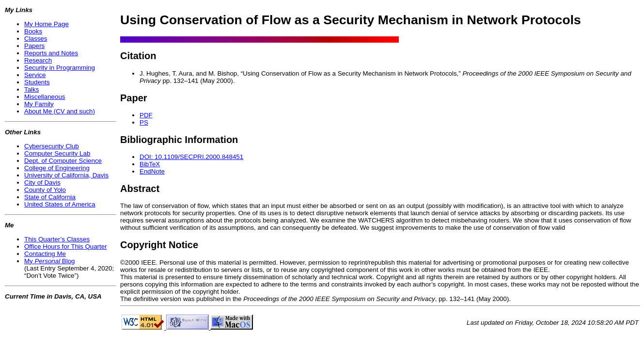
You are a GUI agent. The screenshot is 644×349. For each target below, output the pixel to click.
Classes (36, 39)
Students (37, 82)
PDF (146, 115)
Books (33, 31)
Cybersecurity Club (52, 146)
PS (144, 122)
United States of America (60, 204)
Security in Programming (60, 68)
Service (35, 75)
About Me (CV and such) (60, 111)
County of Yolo (45, 190)
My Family (39, 104)
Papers (34, 46)
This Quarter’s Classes (57, 239)
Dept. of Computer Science (63, 161)
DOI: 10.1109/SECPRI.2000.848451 (191, 157)
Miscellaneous (45, 97)
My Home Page (47, 24)
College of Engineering (57, 168)
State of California (50, 197)
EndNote (152, 171)
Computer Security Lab (57, 153)
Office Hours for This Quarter (66, 246)
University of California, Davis (66, 175)
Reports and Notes (51, 53)
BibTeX (150, 164)
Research (38, 60)
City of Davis (42, 182)
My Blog (49, 261)
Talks (31, 89)
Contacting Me (45, 254)
